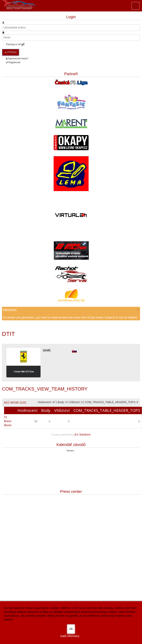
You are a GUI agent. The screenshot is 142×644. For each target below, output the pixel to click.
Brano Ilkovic (8, 421)
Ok (71, 629)
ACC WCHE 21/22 (15, 403)
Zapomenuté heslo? (17, 59)
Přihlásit (11, 52)
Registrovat (13, 62)
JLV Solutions (82, 435)
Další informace (70, 636)
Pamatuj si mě (13, 44)
